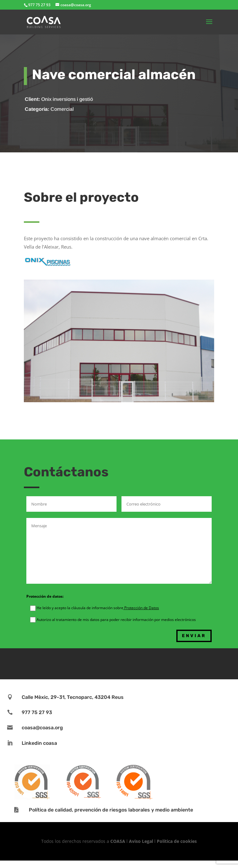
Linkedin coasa (39, 743)
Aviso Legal (141, 841)
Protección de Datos (141, 608)
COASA (118, 841)
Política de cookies (177, 841)
